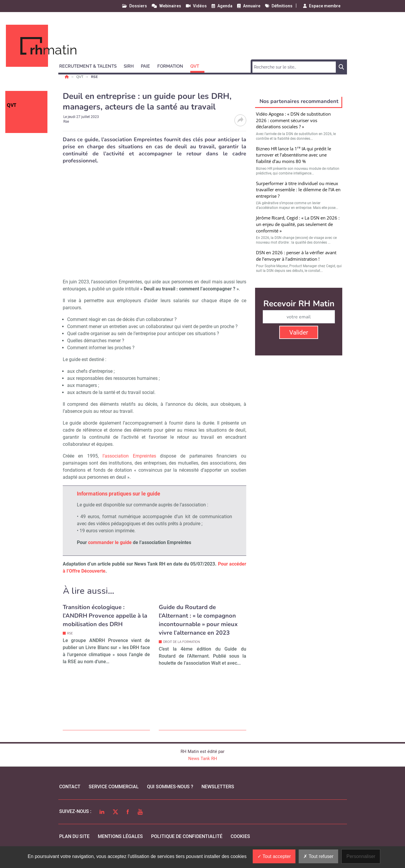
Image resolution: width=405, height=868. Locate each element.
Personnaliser (361, 856)
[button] (91, 65)
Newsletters (218, 787)
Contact (70, 787)
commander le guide (110, 542)
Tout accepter (274, 856)
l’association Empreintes (129, 456)
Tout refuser (318, 856)
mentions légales (120, 836)
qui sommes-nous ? (170, 787)
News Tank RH (203, 759)
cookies (240, 836)
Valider (299, 332)
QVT (80, 77)
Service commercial (114, 787)
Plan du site (74, 836)
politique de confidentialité (187, 836)
